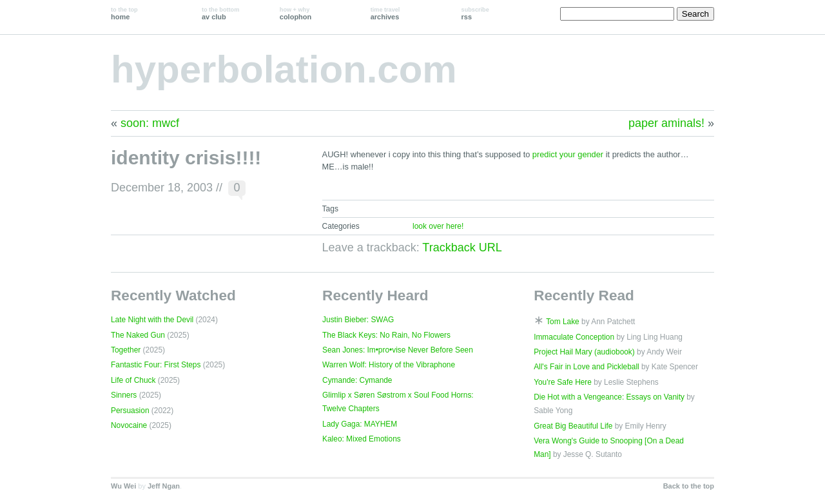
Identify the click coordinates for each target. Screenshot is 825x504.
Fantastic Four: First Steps (156, 365)
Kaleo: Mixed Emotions (362, 439)
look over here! (438, 226)
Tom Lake (563, 322)
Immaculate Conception (574, 337)
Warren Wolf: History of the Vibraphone (389, 365)
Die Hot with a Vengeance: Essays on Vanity (609, 397)
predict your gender (568, 154)
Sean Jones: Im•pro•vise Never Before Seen (398, 350)
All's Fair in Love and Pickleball (587, 367)
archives (385, 14)
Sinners (124, 395)
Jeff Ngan (164, 486)
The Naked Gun (138, 335)
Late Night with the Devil (152, 320)
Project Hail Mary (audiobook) (584, 352)
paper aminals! (666, 123)
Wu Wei (123, 486)
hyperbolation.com (284, 69)
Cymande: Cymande (357, 380)
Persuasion (130, 411)
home (124, 14)
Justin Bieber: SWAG (358, 320)
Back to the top (689, 486)
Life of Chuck (133, 380)
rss (475, 14)
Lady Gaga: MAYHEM (360, 424)
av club (220, 14)
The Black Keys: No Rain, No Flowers (386, 335)
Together (126, 350)
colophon (296, 14)
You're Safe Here (563, 382)
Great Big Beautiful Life (573, 426)
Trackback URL (462, 247)
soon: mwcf (150, 123)
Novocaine (129, 425)
